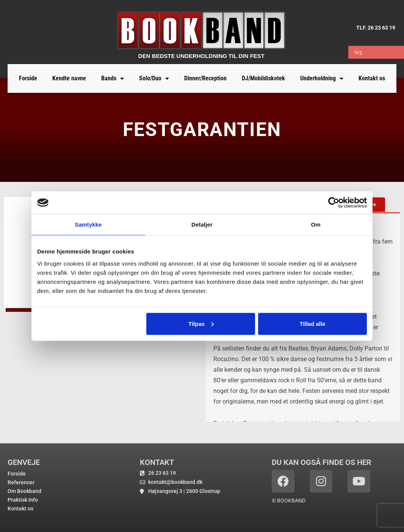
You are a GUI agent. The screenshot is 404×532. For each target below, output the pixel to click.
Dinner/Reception (205, 78)
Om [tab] (316, 225)
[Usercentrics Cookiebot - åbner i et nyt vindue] (334, 203)
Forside (28, 78)
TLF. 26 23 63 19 (376, 28)
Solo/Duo (154, 78)
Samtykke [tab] (88, 225)
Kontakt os (372, 78)
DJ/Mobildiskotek (263, 78)
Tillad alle (312, 323)
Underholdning (322, 78)
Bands (113, 78)
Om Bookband (24, 491)
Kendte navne (69, 78)
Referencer (21, 482)
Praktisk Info (23, 500)
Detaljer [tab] (202, 225)
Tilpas (201, 323)
